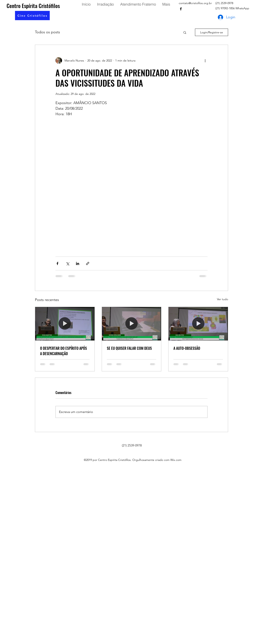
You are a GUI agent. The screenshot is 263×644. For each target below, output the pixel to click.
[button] (32, 16)
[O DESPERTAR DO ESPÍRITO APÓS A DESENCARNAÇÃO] (65, 324)
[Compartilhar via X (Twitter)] (67, 263)
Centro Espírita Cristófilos (33, 6)
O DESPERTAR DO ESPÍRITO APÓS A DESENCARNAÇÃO (63, 351)
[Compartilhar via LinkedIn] (78, 263)
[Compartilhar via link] (88, 263)
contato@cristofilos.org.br (195, 3)
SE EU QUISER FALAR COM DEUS (129, 348)
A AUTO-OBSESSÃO (187, 348)
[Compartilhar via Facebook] (57, 263)
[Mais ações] (205, 60)
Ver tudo (223, 299)
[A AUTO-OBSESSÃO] (198, 324)
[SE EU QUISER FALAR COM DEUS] (132, 324)
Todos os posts (47, 32)
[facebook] (181, 9)
